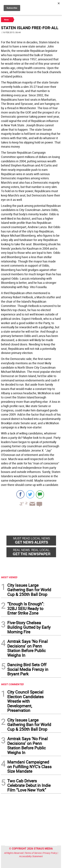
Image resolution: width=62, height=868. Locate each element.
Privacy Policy (50, 853)
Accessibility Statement (31, 856)
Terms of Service (33, 853)
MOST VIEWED (9, 577)
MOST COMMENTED (12, 684)
